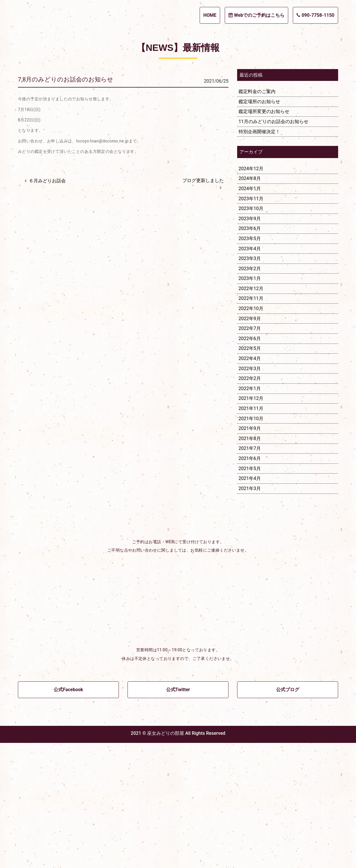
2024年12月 (251, 294)
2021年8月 (250, 564)
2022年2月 (250, 503)
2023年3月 (250, 384)
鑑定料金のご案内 (257, 217)
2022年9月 (250, 443)
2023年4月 (250, 373)
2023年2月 (250, 393)
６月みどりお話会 (47, 306)
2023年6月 (250, 354)
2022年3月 (250, 493)
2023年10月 (251, 334)
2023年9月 (250, 344)
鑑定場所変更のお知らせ (264, 237)
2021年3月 (250, 614)
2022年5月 (250, 473)
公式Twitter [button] (178, 815)
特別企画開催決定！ (259, 256)
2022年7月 (250, 454)
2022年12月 (251, 414)
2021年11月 (251, 534)
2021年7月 (250, 573)
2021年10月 (251, 543)
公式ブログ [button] (288, 815)
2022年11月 (251, 423)
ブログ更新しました (203, 305)
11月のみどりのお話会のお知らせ (273, 247)
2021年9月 (250, 553)
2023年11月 (251, 323)
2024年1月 (250, 314)
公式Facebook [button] (68, 815)
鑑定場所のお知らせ (259, 227)
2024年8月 (250, 304)
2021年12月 (251, 523)
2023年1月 (250, 404)
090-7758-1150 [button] (315, 15)
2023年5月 (250, 364)
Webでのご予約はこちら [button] (256, 15)
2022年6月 (250, 464)
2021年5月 (250, 593)
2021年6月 (250, 584)
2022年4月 (250, 484)
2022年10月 (251, 434)
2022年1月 (250, 514)
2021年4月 (250, 603)
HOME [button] (210, 15)
